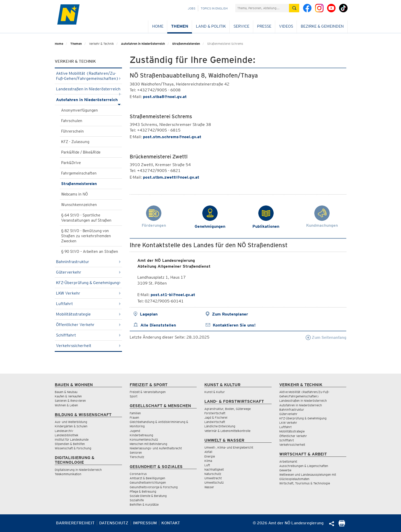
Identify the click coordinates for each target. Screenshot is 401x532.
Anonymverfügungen (80, 110)
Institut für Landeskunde (72, 439)
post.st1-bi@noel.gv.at (173, 295)
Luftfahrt (88, 304)
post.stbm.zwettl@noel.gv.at (171, 177)
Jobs (192, 8)
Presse (264, 26)
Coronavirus (138, 474)
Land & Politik (211, 26)
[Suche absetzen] (294, 8)
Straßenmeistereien (186, 44)
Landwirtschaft (215, 422)
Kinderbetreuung (141, 435)
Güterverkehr (88, 272)
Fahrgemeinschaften (79, 173)
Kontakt (171, 523)
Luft (207, 465)
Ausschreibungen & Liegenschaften (304, 466)
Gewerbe (285, 470)
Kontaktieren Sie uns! (234, 325)
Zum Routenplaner (230, 314)
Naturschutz (213, 474)
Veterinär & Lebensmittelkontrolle (227, 431)
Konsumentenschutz (144, 439)
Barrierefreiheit (75, 523)
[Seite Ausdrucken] (342, 525)
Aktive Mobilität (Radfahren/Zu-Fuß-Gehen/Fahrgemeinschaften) (88, 76)
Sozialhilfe (137, 500)
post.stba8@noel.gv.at (165, 97)
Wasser (209, 487)
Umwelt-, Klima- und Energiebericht (229, 447)
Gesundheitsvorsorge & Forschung (154, 487)
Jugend (135, 431)
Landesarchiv (64, 431)
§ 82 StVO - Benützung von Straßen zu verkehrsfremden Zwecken (86, 236)
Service (241, 26)
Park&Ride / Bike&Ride (81, 152)
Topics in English (214, 8)
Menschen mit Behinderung (148, 444)
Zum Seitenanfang (326, 337)
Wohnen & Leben (66, 405)
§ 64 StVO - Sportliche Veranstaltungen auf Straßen (86, 218)
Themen (180, 26)
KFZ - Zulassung (75, 142)
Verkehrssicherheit (88, 346)
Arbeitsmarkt (288, 462)
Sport (133, 396)
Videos (286, 26)
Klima (208, 461)
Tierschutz (137, 457)
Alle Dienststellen (158, 325)
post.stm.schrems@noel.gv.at (172, 137)
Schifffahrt (88, 335)
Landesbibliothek (66, 435)
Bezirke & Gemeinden (322, 26)
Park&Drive (71, 163)
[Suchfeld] (262, 8)
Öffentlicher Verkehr (88, 325)
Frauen (134, 417)
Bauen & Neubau (66, 392)
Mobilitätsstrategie (88, 314)
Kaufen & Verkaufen (68, 396)
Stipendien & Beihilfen (70, 444)
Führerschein (73, 131)
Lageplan (149, 314)
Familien (135, 413)
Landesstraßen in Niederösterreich (88, 90)
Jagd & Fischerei (216, 417)
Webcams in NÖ (75, 194)
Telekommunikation (68, 474)
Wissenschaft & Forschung (73, 448)
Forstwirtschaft (215, 413)
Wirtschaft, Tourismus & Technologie (305, 483)
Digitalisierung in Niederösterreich (78, 470)
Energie (210, 456)
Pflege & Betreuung (143, 491)
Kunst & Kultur (215, 392)
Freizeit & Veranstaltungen (148, 392)
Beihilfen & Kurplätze (144, 504)
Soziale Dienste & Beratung (148, 496)
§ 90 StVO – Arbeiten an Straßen (90, 252)
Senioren (136, 453)
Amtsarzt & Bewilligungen (147, 478)
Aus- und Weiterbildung (71, 422)
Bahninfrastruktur (88, 262)
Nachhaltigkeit (214, 469)
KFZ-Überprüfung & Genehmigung (88, 283)
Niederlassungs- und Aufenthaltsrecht (156, 448)
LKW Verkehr (88, 293)
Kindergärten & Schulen (71, 426)
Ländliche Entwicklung (220, 426)
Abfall (208, 452)
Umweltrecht (213, 478)
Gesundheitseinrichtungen (148, 482)
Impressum (145, 523)
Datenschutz (114, 523)
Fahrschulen (72, 121)
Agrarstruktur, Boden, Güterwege (227, 409)
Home (158, 26)
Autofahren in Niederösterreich (143, 44)
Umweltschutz (214, 482)
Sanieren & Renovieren (70, 401)
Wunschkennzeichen (79, 205)
